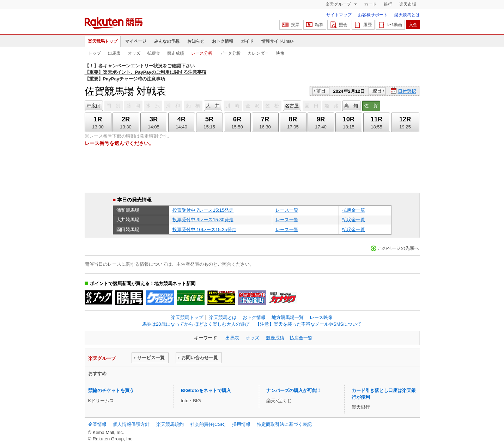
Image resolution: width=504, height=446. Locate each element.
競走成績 (176, 53)
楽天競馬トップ (103, 41)
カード (370, 4)
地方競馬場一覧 (288, 317)
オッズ (134, 53)
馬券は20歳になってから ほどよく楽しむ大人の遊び (196, 324)
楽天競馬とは (407, 15)
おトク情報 (223, 41)
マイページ (136, 41)
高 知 (351, 106)
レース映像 (321, 317)
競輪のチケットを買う (111, 390)
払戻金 (154, 53)
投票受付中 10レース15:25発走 (204, 230)
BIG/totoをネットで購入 (206, 390)
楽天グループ (339, 4)
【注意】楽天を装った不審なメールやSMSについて (308, 324)
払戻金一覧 (354, 210)
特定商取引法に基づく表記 (284, 424)
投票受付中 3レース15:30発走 (203, 220)
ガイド (247, 41)
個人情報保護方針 (131, 424)
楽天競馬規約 (170, 424)
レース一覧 (287, 210)
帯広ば (94, 106)
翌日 (377, 91)
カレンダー (258, 53)
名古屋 (292, 106)
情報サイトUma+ (278, 41)
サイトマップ (339, 15)
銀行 (388, 4)
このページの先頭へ (398, 248)
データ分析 (230, 53)
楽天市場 (408, 4)
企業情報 (97, 424)
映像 (280, 53)
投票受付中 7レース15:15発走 (203, 210)
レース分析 (202, 53)
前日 (321, 91)
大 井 (213, 106)
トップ (95, 53)
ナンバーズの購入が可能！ (294, 390)
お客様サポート (373, 15)
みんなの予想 (167, 41)
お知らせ (196, 41)
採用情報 (241, 424)
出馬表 (114, 53)
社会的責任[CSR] (208, 424)
